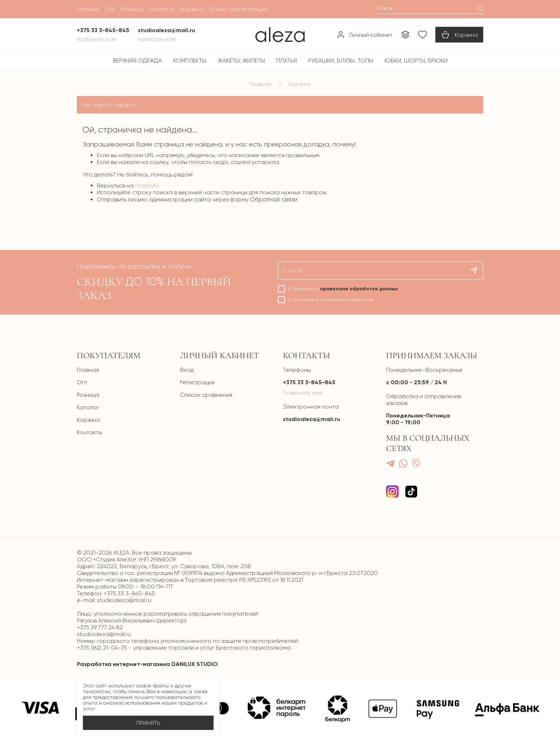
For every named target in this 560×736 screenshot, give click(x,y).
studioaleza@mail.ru (311, 419)
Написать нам (157, 39)
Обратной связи (274, 199)
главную (147, 185)
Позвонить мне (303, 393)
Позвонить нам (97, 39)
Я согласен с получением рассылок (331, 300)
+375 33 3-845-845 (309, 382)
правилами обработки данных (359, 289)
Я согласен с (343, 289)
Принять (148, 723)
